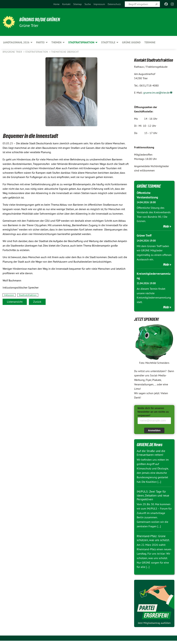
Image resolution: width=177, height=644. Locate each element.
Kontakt (66, 4)
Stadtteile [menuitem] (108, 42)
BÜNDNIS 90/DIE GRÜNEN (45, 19)
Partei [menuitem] (40, 42)
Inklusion (9, 295)
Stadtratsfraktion (37, 52)
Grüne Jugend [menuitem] (131, 42)
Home (56, 4)
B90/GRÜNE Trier (13, 52)
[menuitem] (56, 4)
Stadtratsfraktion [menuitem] (81, 42)
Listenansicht (15, 302)
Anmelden (154, 430)
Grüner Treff (145, 235)
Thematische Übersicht (65, 52)
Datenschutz (114, 4)
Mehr (166, 226)
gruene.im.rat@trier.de (156, 93)
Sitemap (78, 4)
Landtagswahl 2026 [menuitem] (16, 42)
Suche (88, 4)
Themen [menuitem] (56, 42)
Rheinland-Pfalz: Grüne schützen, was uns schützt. (152, 539)
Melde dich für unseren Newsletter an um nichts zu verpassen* (153, 411)
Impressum (99, 4)
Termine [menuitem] (150, 42)
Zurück (37, 302)
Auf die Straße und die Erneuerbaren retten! (152, 452)
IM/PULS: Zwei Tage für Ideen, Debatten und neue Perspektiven (154, 495)
